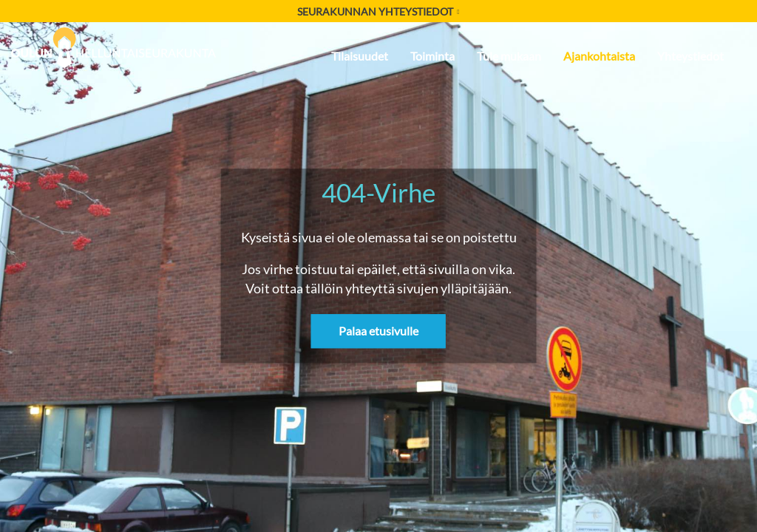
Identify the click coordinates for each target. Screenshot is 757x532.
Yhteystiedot (690, 56)
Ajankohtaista (599, 56)
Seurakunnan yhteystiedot (378, 11)
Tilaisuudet (360, 56)
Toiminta (432, 56)
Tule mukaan (509, 56)
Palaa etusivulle (378, 331)
